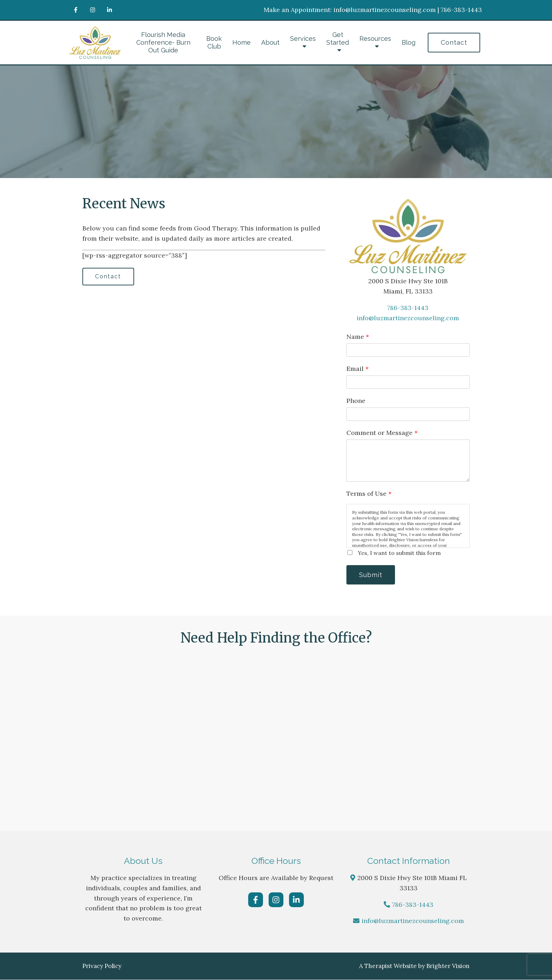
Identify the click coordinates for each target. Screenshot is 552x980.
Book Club (214, 42)
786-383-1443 (408, 308)
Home (241, 42)
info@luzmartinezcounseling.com (408, 318)
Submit (371, 575)
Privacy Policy (102, 966)
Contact (454, 42)
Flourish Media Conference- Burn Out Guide (163, 42)
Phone (356, 401)
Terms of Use (369, 494)
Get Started (338, 39)
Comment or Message (382, 433)
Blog (409, 42)
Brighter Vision (448, 966)
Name (358, 337)
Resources (375, 39)
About (270, 42)
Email (357, 369)
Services (303, 39)
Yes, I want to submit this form (399, 553)
